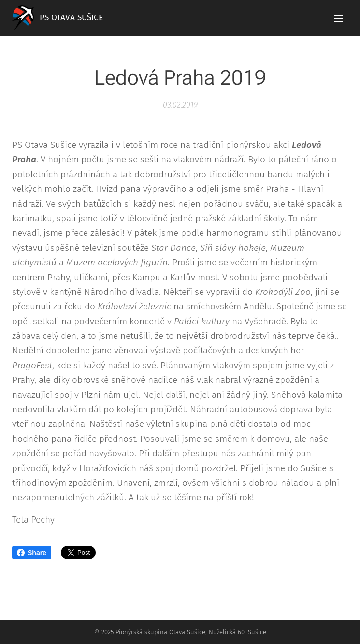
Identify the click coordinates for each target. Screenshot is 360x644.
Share (32, 553)
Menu (338, 18)
